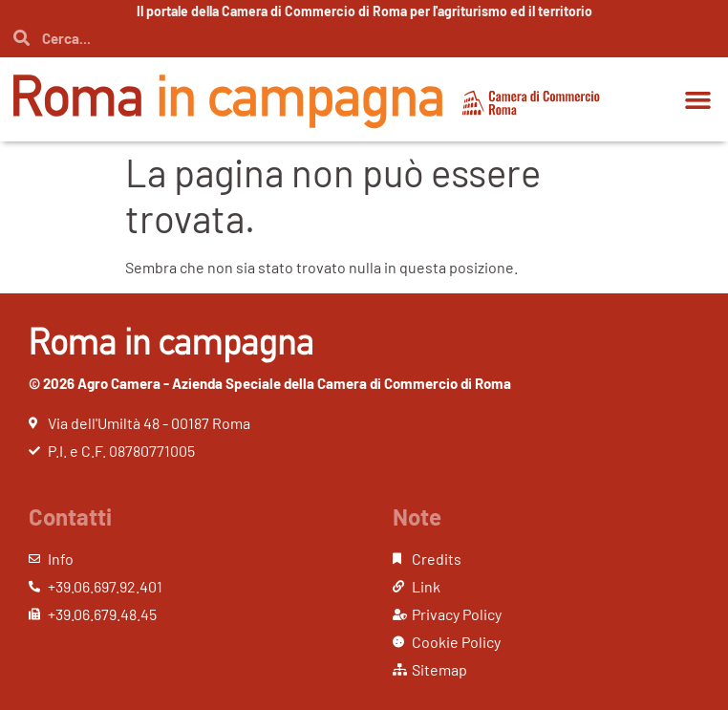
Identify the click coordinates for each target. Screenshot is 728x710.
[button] (697, 99)
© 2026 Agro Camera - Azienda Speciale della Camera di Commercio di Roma (270, 383)
